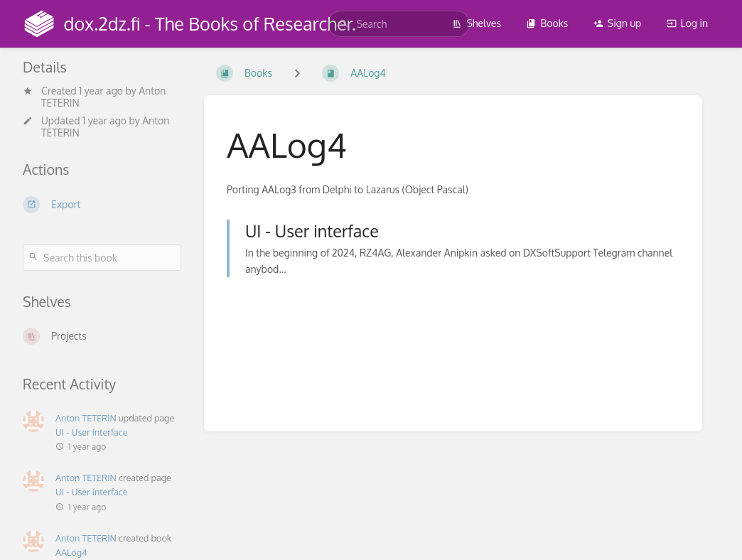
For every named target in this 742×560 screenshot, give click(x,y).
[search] (399, 24)
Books (547, 23)
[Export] (102, 205)
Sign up (617, 23)
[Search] (344, 24)
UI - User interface (92, 432)
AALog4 (71, 552)
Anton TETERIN (86, 418)
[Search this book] (102, 258)
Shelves (477, 23)
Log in (687, 23)
